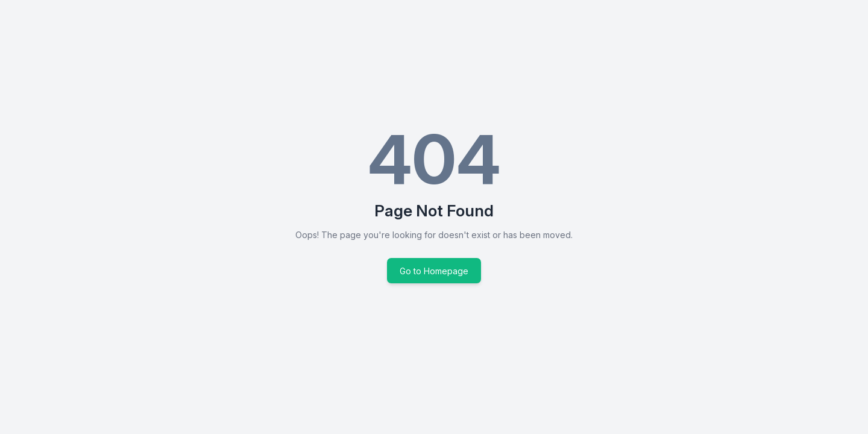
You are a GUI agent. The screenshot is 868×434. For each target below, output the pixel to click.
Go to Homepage (434, 271)
